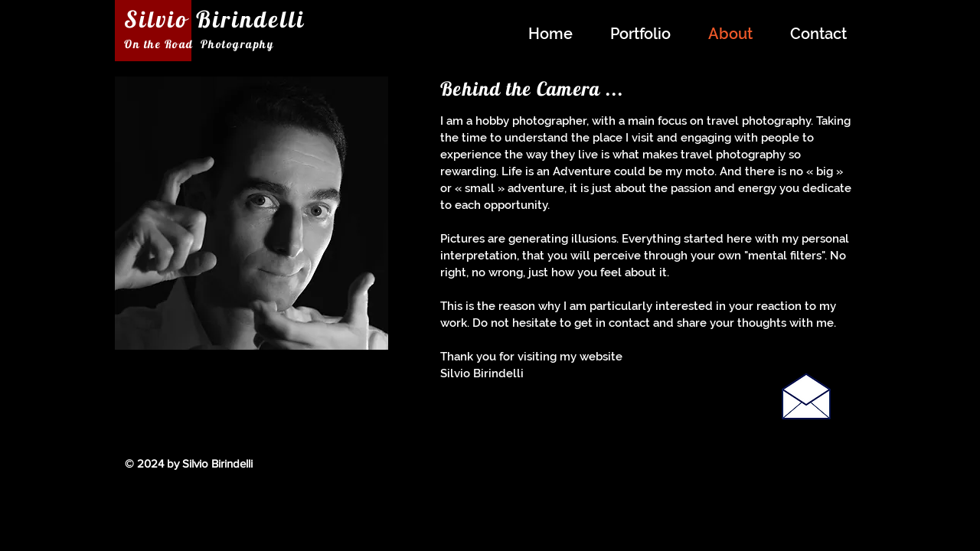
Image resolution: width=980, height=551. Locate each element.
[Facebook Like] (752, 472)
